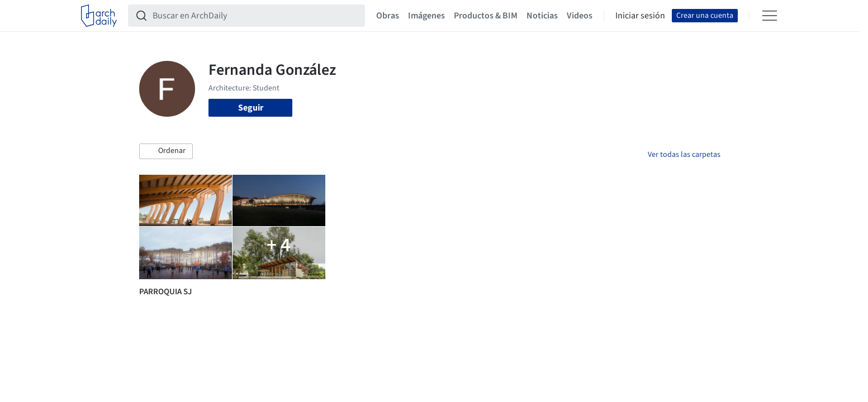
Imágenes (426, 16)
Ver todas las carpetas (684, 155)
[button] (166, 151)
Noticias (542, 16)
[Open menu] (770, 16)
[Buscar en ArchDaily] (255, 16)
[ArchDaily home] (99, 16)
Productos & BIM (486, 16)
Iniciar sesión (640, 16)
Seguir (251, 108)
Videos (580, 16)
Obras (388, 16)
